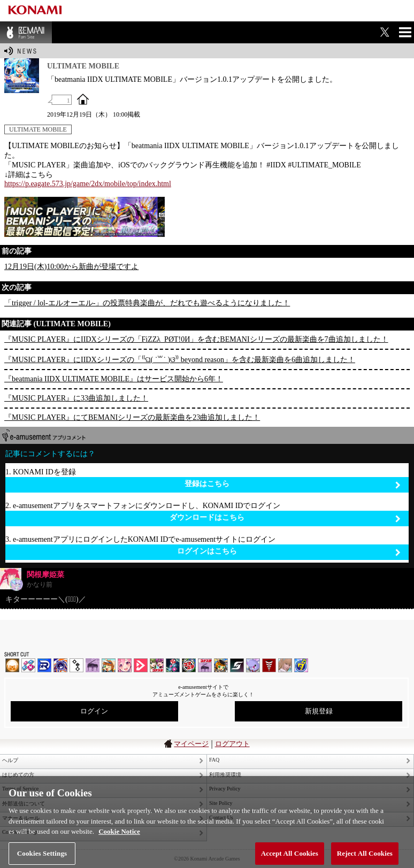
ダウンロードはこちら (285, 518)
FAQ (214, 760)
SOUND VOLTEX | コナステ (237, 665)
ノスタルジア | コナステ (205, 665)
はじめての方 (18, 775)
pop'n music (109, 665)
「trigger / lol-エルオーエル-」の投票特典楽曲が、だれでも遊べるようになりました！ (147, 303)
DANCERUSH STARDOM (44, 665)
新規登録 (319, 711)
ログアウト (232, 744)
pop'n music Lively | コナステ (221, 665)
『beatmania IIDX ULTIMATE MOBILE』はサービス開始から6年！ (114, 379)
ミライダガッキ (301, 665)
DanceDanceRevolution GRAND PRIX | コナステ (173, 665)
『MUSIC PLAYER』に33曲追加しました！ (76, 398)
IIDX (12, 665)
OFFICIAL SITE (83, 99)
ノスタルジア (93, 665)
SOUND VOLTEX (125, 665)
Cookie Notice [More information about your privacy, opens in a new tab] (119, 836)
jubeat (76, 665)
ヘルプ (10, 760)
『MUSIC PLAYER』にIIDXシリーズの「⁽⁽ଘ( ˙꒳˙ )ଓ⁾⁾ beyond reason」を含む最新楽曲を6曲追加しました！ (180, 360)
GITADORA (60, 665)
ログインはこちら (289, 552)
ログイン (94, 711)
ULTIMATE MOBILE (38, 129)
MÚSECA (269, 665)
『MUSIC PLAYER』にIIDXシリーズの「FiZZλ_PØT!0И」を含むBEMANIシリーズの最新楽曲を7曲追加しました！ (196, 339)
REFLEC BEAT (253, 665)
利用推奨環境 (225, 775)
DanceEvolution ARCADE (285, 665)
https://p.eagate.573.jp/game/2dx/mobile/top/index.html (88, 184)
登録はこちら (293, 484)
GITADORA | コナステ (189, 665)
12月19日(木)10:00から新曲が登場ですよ (71, 267)
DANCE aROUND (141, 665)
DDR (28, 665)
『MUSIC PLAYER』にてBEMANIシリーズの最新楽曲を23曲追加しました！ (132, 417)
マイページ (191, 744)
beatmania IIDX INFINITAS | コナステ (157, 665)
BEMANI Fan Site (26, 32)
